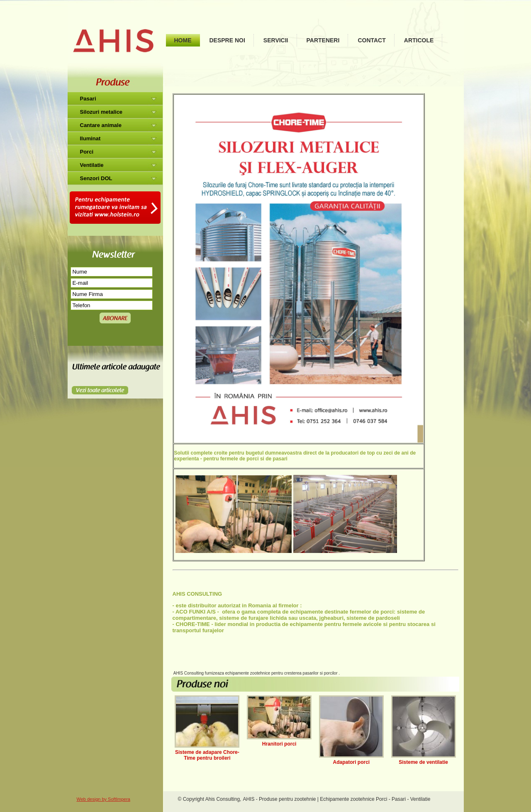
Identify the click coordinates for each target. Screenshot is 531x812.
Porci (87, 152)
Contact (371, 40)
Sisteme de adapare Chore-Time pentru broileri (207, 755)
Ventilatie (92, 165)
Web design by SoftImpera (104, 799)
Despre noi (227, 40)
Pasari (88, 99)
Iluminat (90, 138)
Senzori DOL (96, 178)
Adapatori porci (352, 762)
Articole (419, 40)
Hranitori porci (279, 744)
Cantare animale (101, 125)
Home (183, 40)
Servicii (276, 40)
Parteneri (323, 40)
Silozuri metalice (101, 112)
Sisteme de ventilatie (423, 762)
